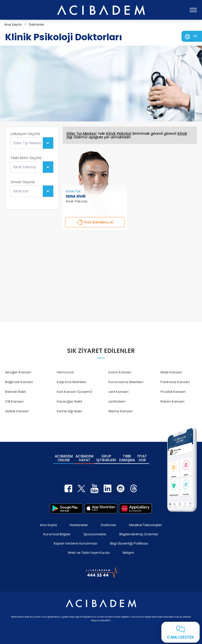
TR (195, 36)
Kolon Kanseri (120, 372)
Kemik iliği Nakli (69, 411)
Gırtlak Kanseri (17, 411)
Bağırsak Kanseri (19, 382)
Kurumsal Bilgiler (57, 530)
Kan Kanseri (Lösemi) (75, 392)
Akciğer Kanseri (18, 372)
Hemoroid (65, 372)
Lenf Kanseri (119, 392)
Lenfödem (117, 401)
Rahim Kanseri (172, 401)
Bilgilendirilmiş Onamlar (139, 530)
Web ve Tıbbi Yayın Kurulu (89, 549)
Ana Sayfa (48, 521)
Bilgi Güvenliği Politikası (129, 540)
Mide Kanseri (171, 372)
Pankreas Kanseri (175, 382)
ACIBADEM (64, 457)
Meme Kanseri (121, 411)
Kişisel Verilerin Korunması (76, 540)
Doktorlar (109, 521)
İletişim (128, 549)
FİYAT (142, 457)
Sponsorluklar (95, 530)
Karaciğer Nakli (70, 401)
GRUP (106, 457)
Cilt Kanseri (14, 401)
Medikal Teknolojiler (146, 521)
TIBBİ (127, 457)
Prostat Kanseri (173, 392)
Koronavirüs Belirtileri (126, 382)
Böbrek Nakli (15, 392)
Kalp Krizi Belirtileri (72, 382)
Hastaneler (79, 521)
